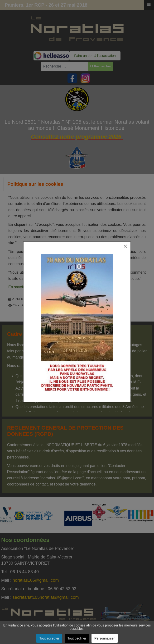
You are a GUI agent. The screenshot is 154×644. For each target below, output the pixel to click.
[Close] (128, 243)
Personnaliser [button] (105, 638)
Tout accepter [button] (49, 638)
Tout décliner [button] (77, 638)
